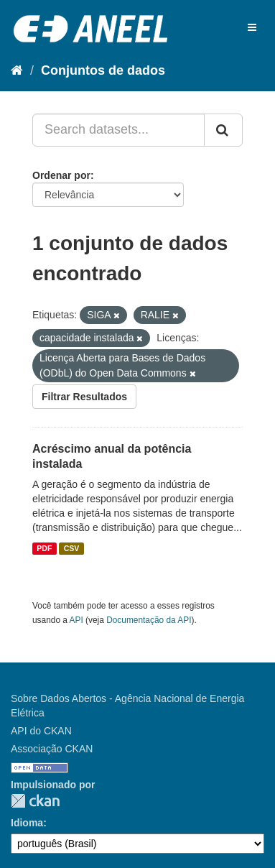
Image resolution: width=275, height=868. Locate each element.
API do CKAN (41, 731)
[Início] (17, 70)
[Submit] (223, 130)
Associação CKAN (52, 749)
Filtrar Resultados (84, 397)
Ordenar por (61, 175)
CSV (72, 548)
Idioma (27, 823)
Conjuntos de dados (103, 70)
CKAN (35, 801)
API (76, 620)
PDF (44, 548)
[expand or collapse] (252, 27)
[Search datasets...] (118, 130)
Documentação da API (149, 620)
